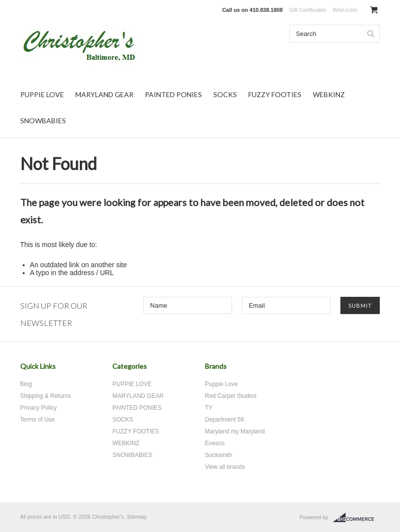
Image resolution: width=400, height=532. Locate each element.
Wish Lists (345, 10)
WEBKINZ (329, 94)
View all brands (225, 467)
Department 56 (224, 420)
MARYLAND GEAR (104, 94)
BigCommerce (356, 518)
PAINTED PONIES (173, 94)
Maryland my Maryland (235, 431)
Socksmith (218, 455)
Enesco (215, 443)
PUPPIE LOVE (42, 94)
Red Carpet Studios (231, 396)
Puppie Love (221, 384)
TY (209, 408)
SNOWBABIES (43, 121)
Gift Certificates (308, 10)
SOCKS (225, 94)
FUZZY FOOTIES (275, 94)
